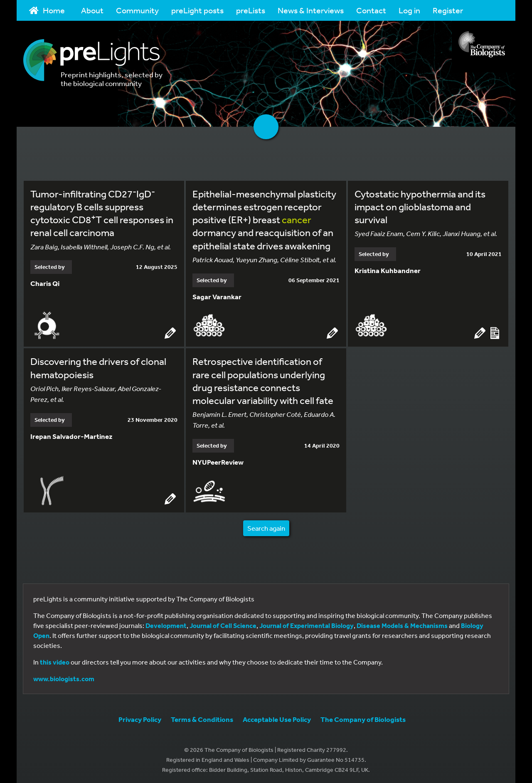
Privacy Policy (140, 718)
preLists (251, 10)
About (92, 10)
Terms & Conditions (202, 718)
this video (55, 660)
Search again (266, 526)
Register (448, 10)
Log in (409, 10)
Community (137, 10)
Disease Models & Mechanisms (402, 624)
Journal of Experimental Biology (307, 624)
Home (47, 10)
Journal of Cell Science (223, 624)
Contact (371, 10)
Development (166, 624)
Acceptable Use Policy (277, 718)
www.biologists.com (64, 677)
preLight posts (197, 10)
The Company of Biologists (363, 718)
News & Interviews (311, 10)
